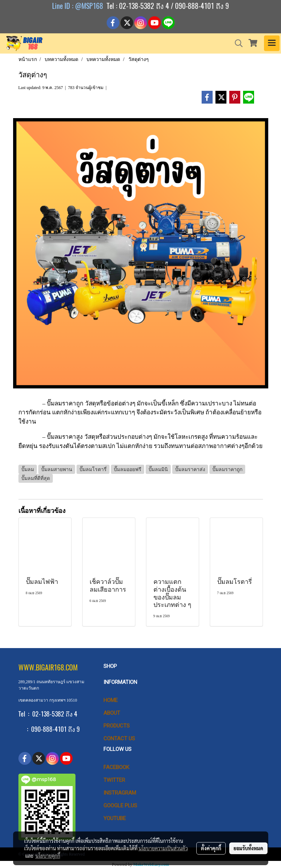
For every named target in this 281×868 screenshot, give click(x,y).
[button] (236, 43)
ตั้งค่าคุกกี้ (211, 848)
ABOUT (112, 713)
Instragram (120, 793)
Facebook (116, 767)
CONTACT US (119, 739)
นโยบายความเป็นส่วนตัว (163, 848)
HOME (111, 700)
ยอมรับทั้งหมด (248, 848)
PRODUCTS (117, 726)
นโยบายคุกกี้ (48, 856)
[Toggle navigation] (272, 43)
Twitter (114, 780)
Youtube (115, 818)
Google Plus (120, 806)
